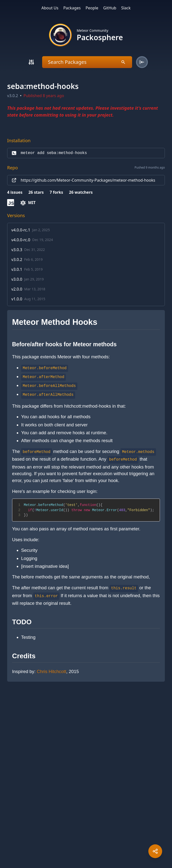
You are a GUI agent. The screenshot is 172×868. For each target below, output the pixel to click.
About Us (50, 8)
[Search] (31, 62)
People (92, 8)
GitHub (110, 8)
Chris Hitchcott (52, 671)
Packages (72, 8)
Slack (126, 8)
